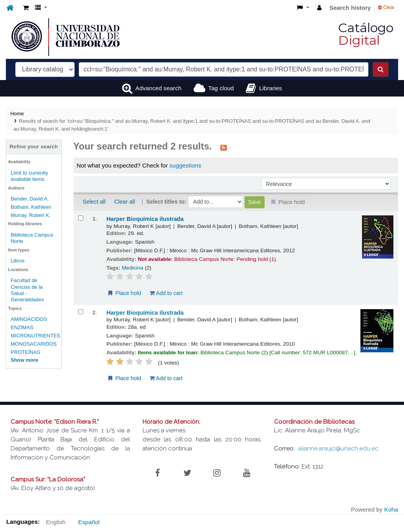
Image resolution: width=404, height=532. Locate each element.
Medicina (133, 268)
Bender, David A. (30, 199)
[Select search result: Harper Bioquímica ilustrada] (81, 218)
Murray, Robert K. (31, 215)
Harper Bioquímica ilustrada (145, 219)
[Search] (381, 69)
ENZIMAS (22, 327)
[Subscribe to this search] (224, 147)
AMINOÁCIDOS (29, 319)
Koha (391, 509)
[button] (26, 8)
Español (89, 522)
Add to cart (166, 293)
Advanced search (158, 88)
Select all (94, 202)
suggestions (185, 165)
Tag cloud (221, 88)
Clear (386, 7)
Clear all (125, 202)
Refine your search (34, 147)
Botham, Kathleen (31, 207)
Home (17, 114)
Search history (350, 8)
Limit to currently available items (29, 176)
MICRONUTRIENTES (35, 336)
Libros (17, 261)
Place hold (124, 293)
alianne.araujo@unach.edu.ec (338, 448)
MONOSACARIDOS (34, 344)
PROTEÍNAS (25, 352)
